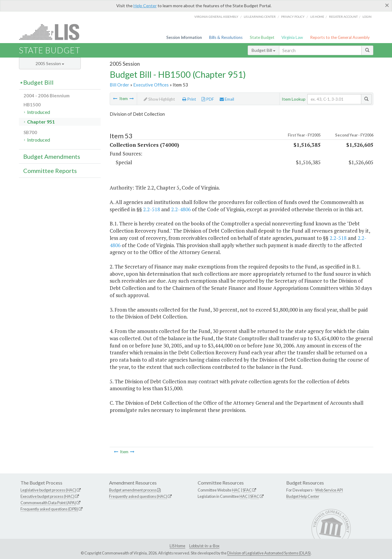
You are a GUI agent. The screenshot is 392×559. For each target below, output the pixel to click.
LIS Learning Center (260, 17)
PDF (208, 99)
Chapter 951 (41, 122)
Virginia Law (292, 37)
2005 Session (50, 63)
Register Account (343, 17)
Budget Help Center (303, 496)
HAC (236, 490)
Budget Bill (263, 50)
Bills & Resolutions (226, 37)
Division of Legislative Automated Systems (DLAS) (269, 553)
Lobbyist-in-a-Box (204, 546)
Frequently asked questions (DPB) (49, 509)
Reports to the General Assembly (340, 37)
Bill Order (119, 85)
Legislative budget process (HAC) (48, 490)
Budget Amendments (52, 156)
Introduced (39, 112)
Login (367, 17)
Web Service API (329, 490)
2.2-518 (152, 209)
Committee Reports (50, 171)
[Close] (387, 5)
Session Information (184, 37)
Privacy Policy (293, 17)
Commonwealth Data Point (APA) (48, 503)
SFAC (247, 490)
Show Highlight (159, 99)
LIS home (317, 17)
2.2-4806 (181, 209)
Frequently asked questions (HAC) (138, 496)
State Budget (262, 37)
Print (189, 99)
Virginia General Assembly (216, 17)
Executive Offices (151, 85)
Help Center (145, 6)
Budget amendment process (133, 490)
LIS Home (177, 546)
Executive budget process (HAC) (47, 496)
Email (227, 99)
